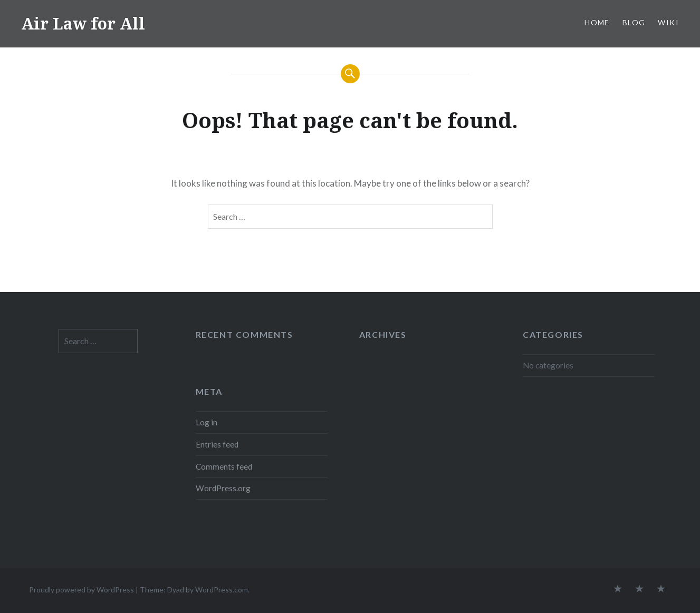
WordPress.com (222, 590)
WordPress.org (223, 488)
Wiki (668, 22)
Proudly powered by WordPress (81, 590)
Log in (207, 422)
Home (597, 22)
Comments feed (224, 466)
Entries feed (217, 444)
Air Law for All (83, 23)
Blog (634, 22)
